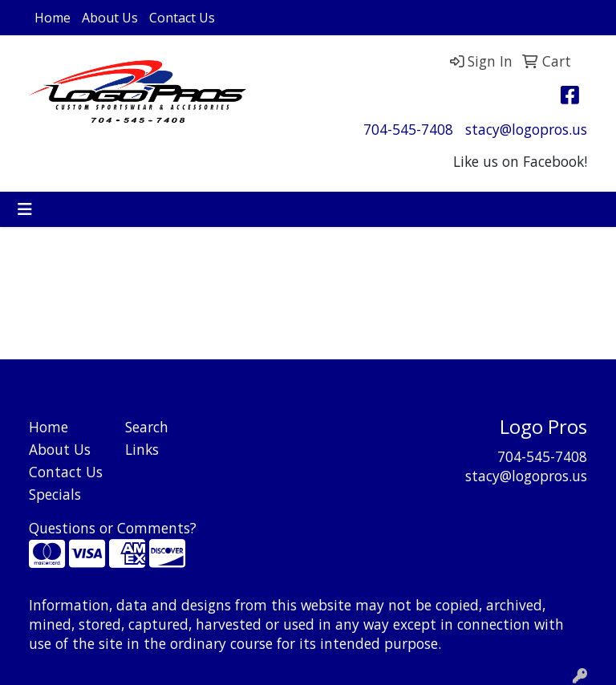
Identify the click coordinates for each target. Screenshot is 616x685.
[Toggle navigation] (25, 209)
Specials (55, 494)
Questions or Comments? (113, 528)
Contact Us (182, 18)
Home (53, 18)
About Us (110, 18)
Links (142, 449)
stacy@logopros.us (526, 129)
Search (147, 427)
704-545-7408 (408, 129)
